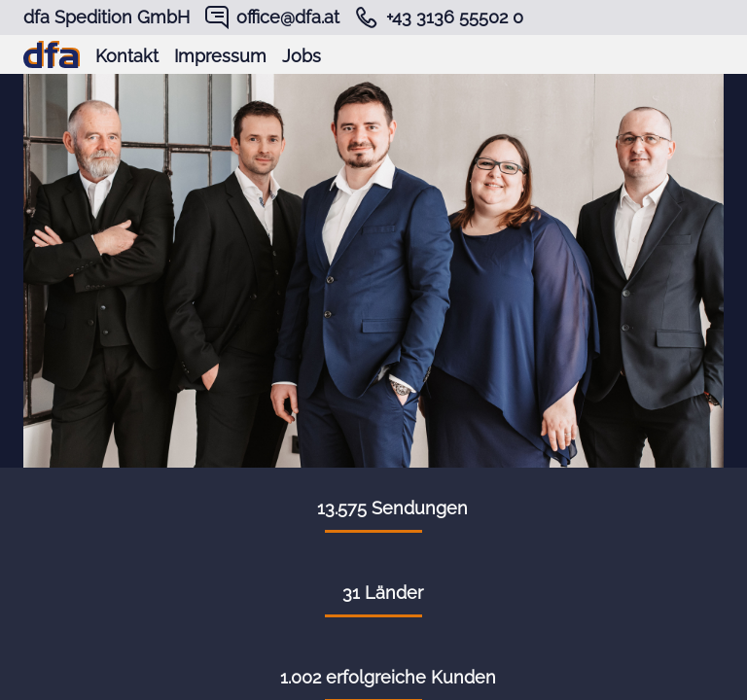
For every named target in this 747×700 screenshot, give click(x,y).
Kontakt (127, 56)
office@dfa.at (288, 17)
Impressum (220, 56)
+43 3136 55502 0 (455, 17)
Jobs (302, 56)
